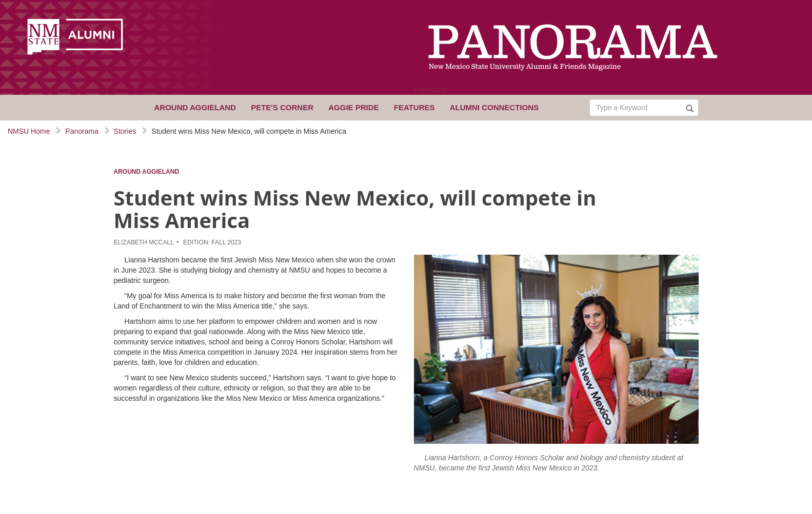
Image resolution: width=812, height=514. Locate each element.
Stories (125, 131)
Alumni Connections (494, 107)
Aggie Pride (353, 107)
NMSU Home (29, 131)
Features (414, 107)
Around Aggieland (195, 107)
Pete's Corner (282, 107)
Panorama (431, 90)
